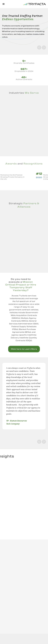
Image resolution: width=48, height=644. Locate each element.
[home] (27, 4)
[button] (4, 4)
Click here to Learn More (24, 349)
